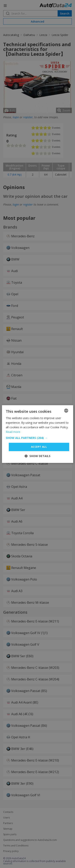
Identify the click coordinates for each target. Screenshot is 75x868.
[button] (37, 438)
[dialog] (37, 434)
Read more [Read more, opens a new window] (13, 432)
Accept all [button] (39, 447)
